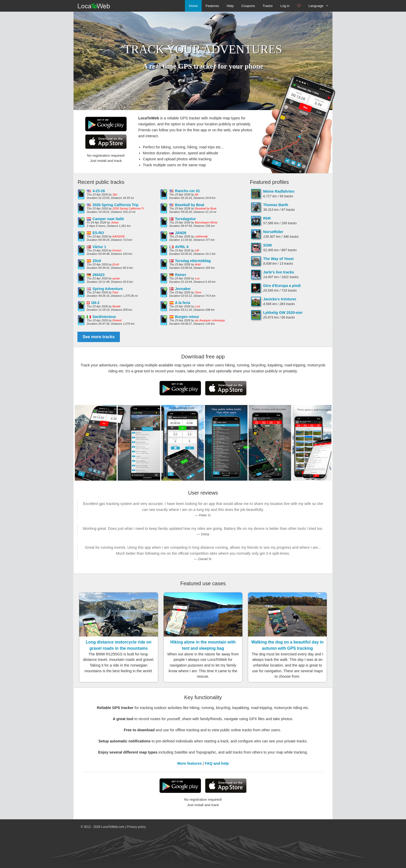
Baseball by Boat (190, 205)
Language (316, 6)
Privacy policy (136, 827)
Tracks (268, 6)
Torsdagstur (186, 219)
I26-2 (95, 303)
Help (230, 6)
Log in (285, 6)
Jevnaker (183, 289)
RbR (267, 218)
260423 (99, 275)
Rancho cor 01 (187, 191)
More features (190, 763)
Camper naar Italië (108, 219)
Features (212, 6)
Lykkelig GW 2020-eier (283, 313)
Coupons (248, 6)
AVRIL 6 (182, 247)
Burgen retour (187, 317)
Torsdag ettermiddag (193, 261)
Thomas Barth (276, 205)
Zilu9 (97, 261)
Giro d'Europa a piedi (282, 286)
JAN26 (181, 233)
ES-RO (98, 233)
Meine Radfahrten (279, 191)
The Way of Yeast (278, 259)
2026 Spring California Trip (115, 205)
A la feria (183, 303)
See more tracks (99, 337)
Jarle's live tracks (278, 272)
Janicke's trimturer (280, 299)
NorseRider (273, 232)
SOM (267, 245)
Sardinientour (104, 317)
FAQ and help (217, 763)
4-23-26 (99, 191)
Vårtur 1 (99, 247)
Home (193, 6)
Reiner (181, 275)
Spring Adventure (108, 289)
